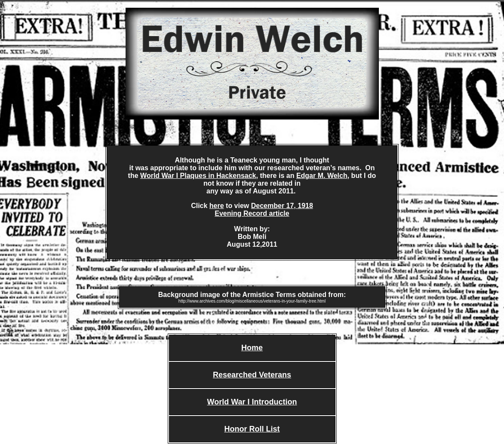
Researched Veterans (252, 375)
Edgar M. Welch (322, 176)
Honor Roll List (252, 429)
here (217, 206)
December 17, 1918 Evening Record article (264, 210)
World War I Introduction (252, 402)
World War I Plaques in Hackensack (198, 176)
